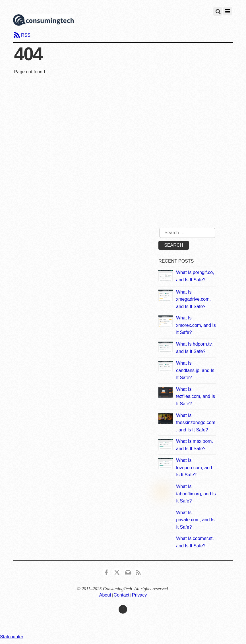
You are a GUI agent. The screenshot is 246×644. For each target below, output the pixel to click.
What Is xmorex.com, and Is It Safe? (196, 325)
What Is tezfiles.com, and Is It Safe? (196, 396)
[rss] (138, 572)
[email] (128, 572)
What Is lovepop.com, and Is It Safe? (194, 468)
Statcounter (12, 637)
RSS (26, 35)
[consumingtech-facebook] (106, 572)
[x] (117, 572)
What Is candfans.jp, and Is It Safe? (195, 370)
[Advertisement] (202, 182)
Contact (122, 595)
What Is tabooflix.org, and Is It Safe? (196, 494)
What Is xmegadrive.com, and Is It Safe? (193, 299)
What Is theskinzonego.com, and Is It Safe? (196, 423)
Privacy (139, 595)
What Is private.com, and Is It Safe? (195, 520)
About (105, 595)
